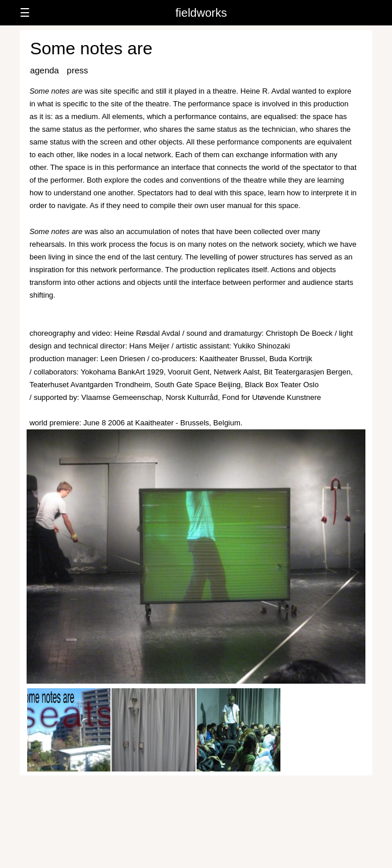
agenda (45, 70)
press (78, 70)
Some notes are (91, 48)
